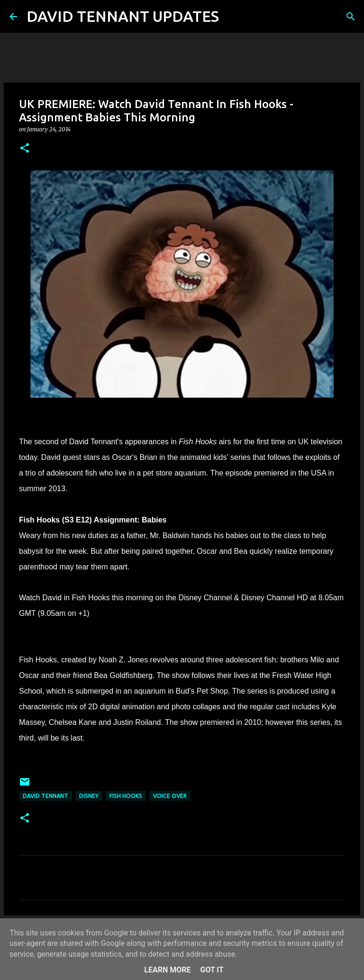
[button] (25, 149)
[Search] (232, 17)
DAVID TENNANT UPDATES (123, 16)
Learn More (167, 970)
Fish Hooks (126, 796)
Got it (212, 970)
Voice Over (170, 796)
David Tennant (45, 796)
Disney (89, 796)
